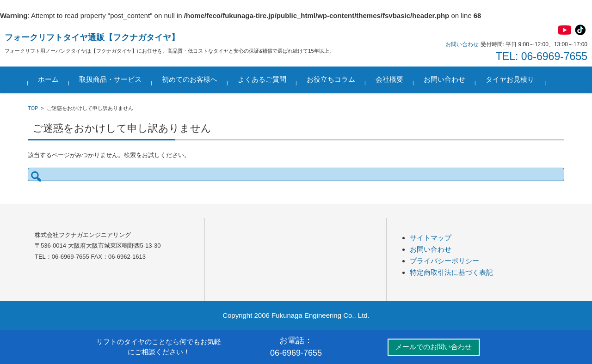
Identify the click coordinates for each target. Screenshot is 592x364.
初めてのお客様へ (190, 79)
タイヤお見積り (510, 79)
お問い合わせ (444, 79)
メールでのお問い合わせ (434, 347)
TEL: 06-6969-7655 (542, 56)
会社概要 (389, 79)
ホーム (48, 79)
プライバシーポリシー (444, 261)
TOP (33, 108)
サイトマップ (431, 238)
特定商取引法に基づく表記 (451, 272)
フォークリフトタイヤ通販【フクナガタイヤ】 (92, 37)
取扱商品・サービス (110, 79)
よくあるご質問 (262, 79)
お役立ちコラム (331, 79)
